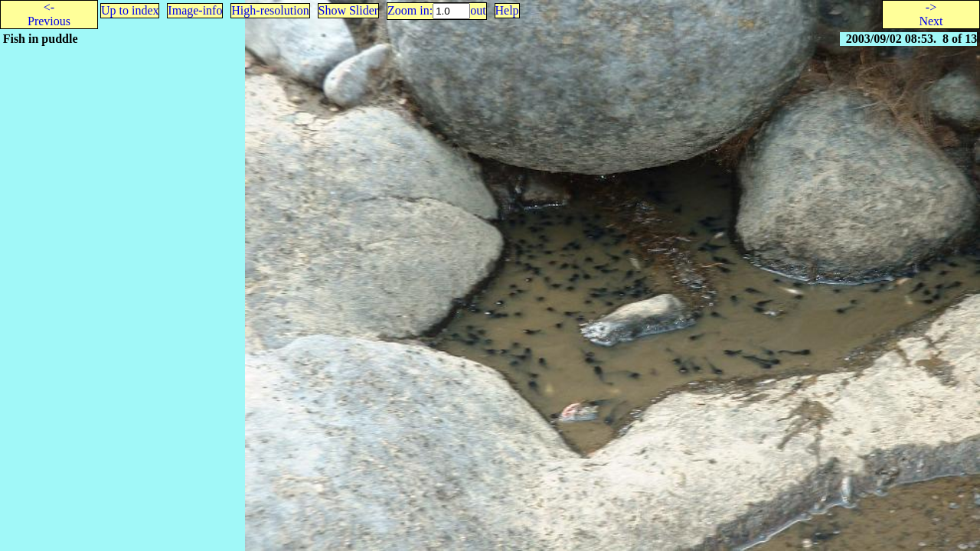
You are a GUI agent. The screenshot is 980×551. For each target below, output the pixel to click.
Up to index (130, 10)
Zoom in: (410, 10)
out (478, 10)
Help (507, 10)
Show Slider (349, 10)
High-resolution (270, 10)
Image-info (195, 10)
